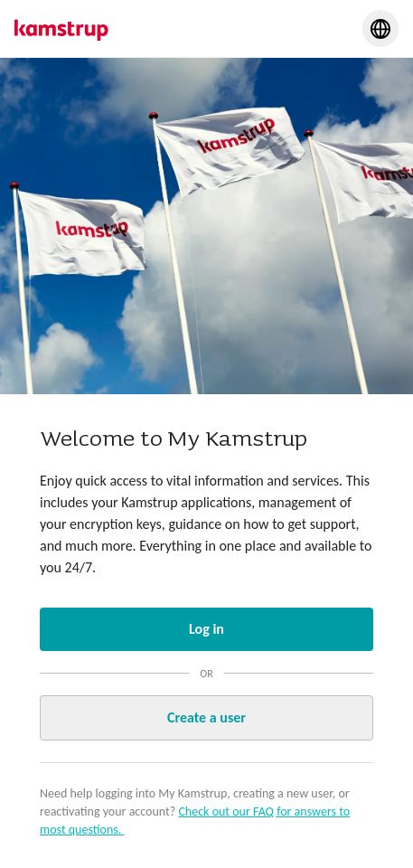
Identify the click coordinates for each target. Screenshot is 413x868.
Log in (206, 629)
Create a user (206, 717)
